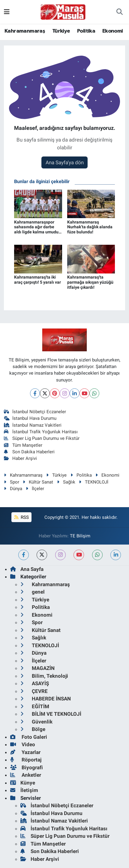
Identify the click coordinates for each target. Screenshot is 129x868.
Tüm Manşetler (23, 445)
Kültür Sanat (38, 482)
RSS (22, 517)
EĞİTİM (35, 706)
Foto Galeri (29, 737)
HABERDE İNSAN (46, 699)
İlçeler (35, 489)
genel (33, 592)
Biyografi (27, 767)
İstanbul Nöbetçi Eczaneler (35, 412)
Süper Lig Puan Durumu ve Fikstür (42, 438)
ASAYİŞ (35, 683)
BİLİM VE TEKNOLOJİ (51, 714)
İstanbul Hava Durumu (30, 418)
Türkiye (61, 31)
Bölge (33, 729)
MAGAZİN (37, 668)
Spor (12, 482)
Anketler (26, 775)
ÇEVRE (34, 691)
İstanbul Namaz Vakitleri (33, 425)
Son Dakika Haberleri (29, 452)
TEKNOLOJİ (94, 482)
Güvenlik (36, 722)
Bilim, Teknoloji (44, 676)
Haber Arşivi (21, 458)
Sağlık (66, 482)
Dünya (13, 489)
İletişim (24, 790)
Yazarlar (25, 752)
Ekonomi (113, 31)
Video (23, 744)
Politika (86, 31)
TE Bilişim (80, 536)
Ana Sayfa (27, 569)
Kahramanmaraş (25, 31)
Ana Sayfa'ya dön (65, 162)
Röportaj (26, 760)
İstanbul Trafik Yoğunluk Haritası (41, 432)
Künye (23, 783)
